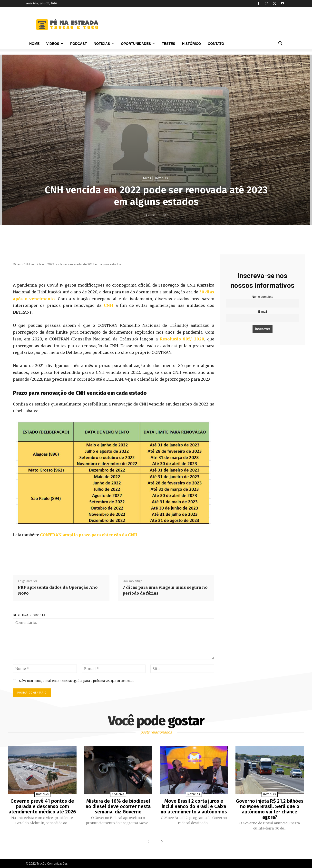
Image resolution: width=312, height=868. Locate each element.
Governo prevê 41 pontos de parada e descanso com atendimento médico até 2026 (42, 806)
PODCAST (78, 44)
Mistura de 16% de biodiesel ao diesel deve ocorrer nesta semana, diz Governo (118, 806)
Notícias (104, 44)
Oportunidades (138, 44)
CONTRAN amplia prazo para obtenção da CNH (89, 535)
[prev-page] (149, 842)
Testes (168, 44)
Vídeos (55, 44)
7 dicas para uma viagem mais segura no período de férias (165, 590)
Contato (216, 44)
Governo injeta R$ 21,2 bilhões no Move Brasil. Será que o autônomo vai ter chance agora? (270, 809)
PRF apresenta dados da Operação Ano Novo (58, 590)
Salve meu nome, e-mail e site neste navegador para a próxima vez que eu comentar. (77, 681)
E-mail (263, 312)
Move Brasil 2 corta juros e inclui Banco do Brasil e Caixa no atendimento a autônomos (194, 806)
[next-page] (161, 842)
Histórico (192, 44)
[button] (280, 44)
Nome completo (263, 297)
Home (34, 44)
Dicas (147, 178)
